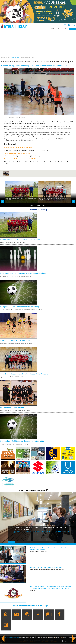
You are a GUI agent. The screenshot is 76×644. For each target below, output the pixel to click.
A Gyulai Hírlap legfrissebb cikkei (31, 491)
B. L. (13, 57)
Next (73, 536)
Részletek (66, 641)
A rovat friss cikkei (38, 210)
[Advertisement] (38, 42)
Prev (10, 536)
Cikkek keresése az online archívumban (29, 606)
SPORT (17, 57)
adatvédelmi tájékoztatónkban (12, 638)
